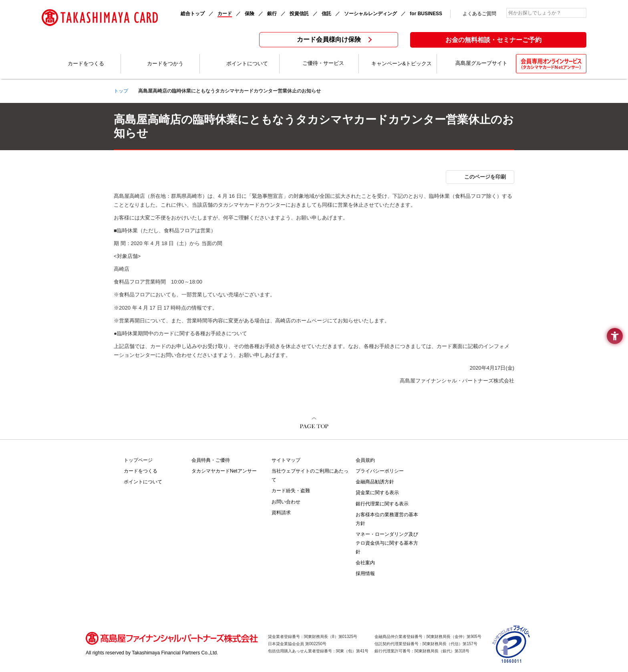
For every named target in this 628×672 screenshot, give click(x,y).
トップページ (138, 460)
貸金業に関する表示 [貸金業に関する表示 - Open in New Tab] (377, 493)
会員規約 (365, 460)
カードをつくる (141, 471)
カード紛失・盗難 (291, 491)
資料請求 (281, 513)
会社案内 (365, 563)
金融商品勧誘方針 (375, 482)
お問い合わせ (286, 502)
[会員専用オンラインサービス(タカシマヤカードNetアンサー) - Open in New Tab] (551, 64)
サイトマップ (286, 460)
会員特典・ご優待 (211, 460)
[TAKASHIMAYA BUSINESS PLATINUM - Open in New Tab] (465, 496)
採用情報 (365, 573)
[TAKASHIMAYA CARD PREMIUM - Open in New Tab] (465, 479)
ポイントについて (143, 482)
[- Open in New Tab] (511, 659)
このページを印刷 (485, 177)
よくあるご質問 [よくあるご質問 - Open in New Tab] (479, 14)
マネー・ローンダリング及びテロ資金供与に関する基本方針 (387, 543)
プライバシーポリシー (380, 471)
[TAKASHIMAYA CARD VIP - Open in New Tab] (465, 465)
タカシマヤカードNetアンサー (224, 471)
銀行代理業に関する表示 (382, 504)
